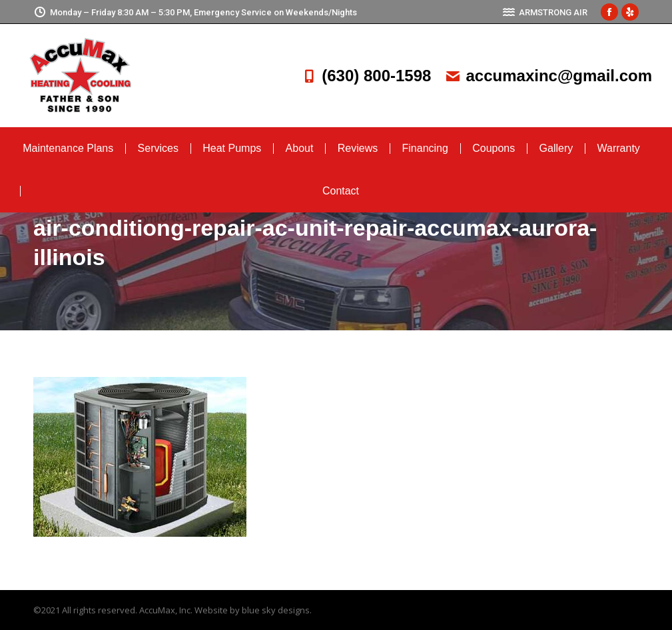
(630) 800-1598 (366, 76)
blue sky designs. (277, 610)
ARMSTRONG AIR (545, 12)
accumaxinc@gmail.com (548, 76)
